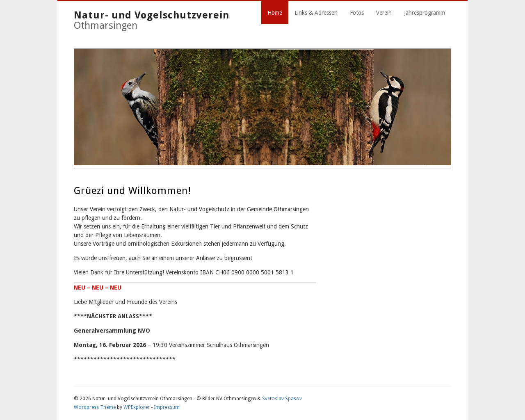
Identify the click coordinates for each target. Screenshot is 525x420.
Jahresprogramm (425, 13)
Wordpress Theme (95, 407)
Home (275, 13)
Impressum (167, 407)
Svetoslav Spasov (282, 399)
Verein (384, 13)
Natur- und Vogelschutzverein (152, 15)
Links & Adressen (316, 13)
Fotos (357, 13)
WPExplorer (137, 407)
